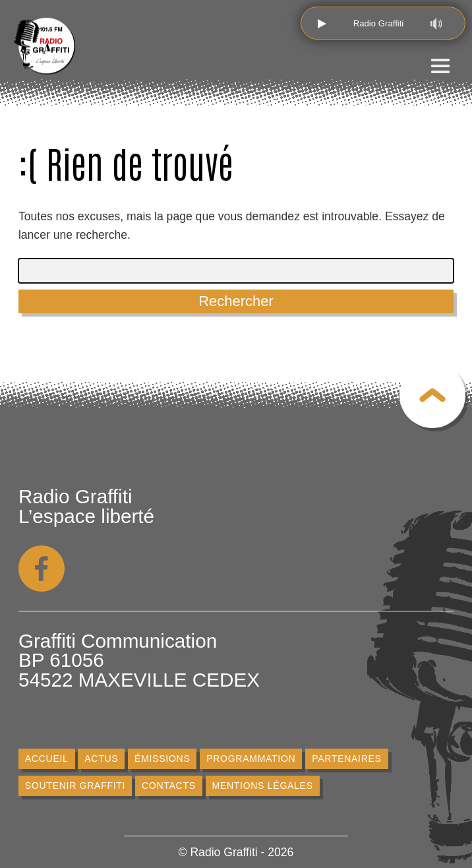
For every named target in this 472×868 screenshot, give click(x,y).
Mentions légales (262, 786)
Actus (101, 759)
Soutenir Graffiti (75, 786)
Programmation (251, 759)
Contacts (169, 786)
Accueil (47, 759)
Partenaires (347, 759)
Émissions (162, 759)
